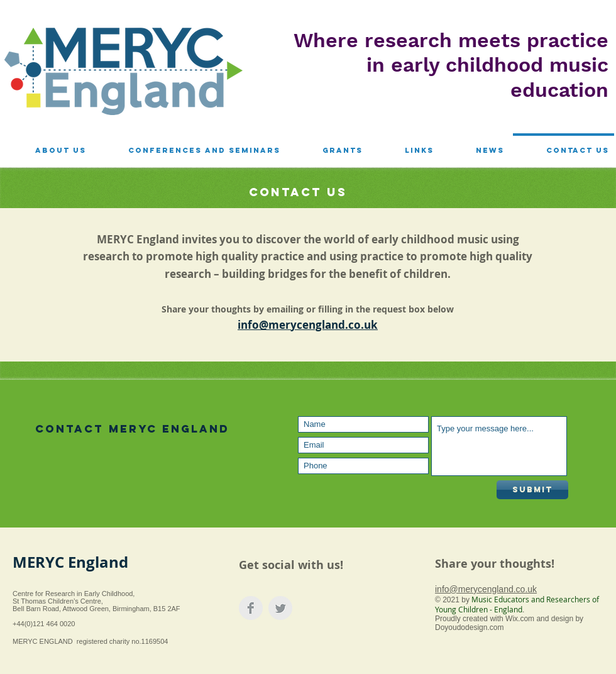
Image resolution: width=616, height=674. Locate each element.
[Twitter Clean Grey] (280, 608)
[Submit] (532, 490)
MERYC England (70, 562)
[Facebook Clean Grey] (251, 608)
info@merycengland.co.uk (486, 589)
